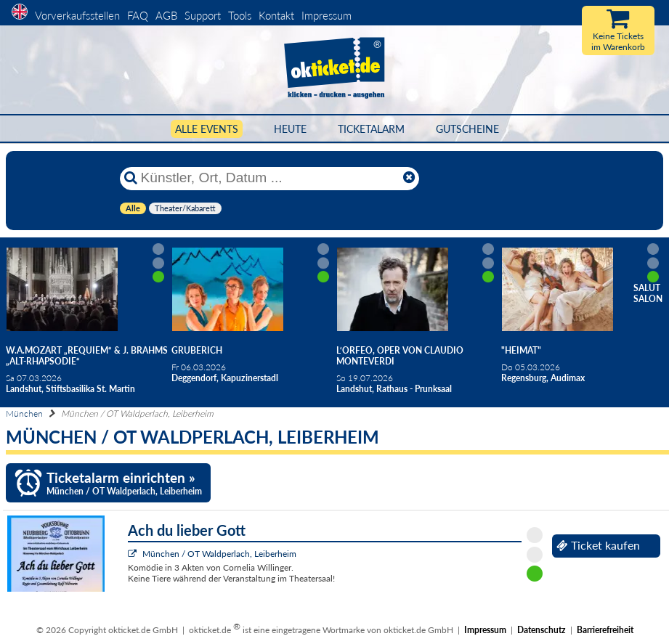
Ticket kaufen (598, 545)
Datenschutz (542, 630)
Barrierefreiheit (605, 630)
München (24, 413)
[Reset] (409, 178)
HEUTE (290, 129)
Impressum (327, 15)
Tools (240, 15)
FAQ (138, 15)
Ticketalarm (371, 129)
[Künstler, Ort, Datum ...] (269, 178)
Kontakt (276, 15)
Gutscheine (467, 129)
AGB (166, 15)
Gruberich (197, 350)
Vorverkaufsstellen (77, 15)
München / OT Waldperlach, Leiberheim (219, 554)
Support (203, 15)
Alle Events (207, 129)
